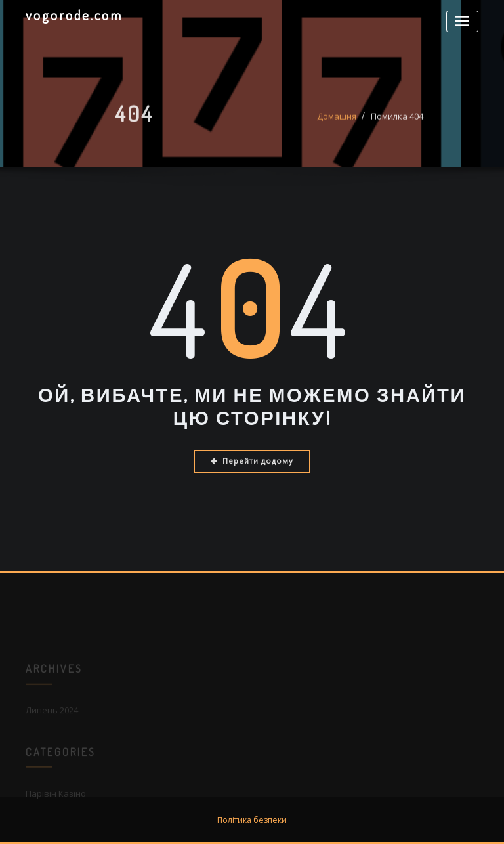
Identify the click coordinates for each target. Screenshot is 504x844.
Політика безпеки (252, 820)
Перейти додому (252, 461)
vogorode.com (74, 15)
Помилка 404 (397, 120)
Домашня (337, 120)
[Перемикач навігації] (462, 21)
